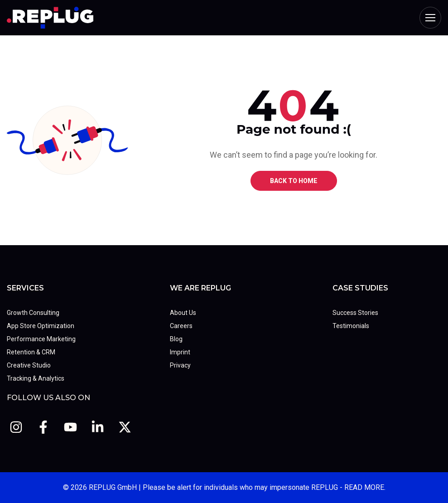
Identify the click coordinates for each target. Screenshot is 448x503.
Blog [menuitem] (176, 339)
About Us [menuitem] (183, 313)
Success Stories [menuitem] (355, 313)
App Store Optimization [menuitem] (41, 326)
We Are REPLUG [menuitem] (200, 288)
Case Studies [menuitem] (360, 288)
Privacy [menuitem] (180, 365)
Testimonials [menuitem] (351, 326)
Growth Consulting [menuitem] (33, 313)
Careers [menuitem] (181, 326)
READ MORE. (365, 487)
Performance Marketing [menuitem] (41, 339)
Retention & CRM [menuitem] (31, 352)
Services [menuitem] (25, 288)
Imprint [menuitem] (180, 352)
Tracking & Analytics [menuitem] (36, 378)
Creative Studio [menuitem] (29, 365)
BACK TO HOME (294, 181)
